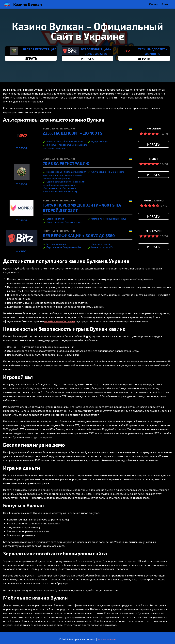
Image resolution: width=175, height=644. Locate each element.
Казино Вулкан (28, 4)
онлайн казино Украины (60, 321)
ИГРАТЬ (31, 58)
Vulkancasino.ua (107, 639)
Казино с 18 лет (159, 4)
